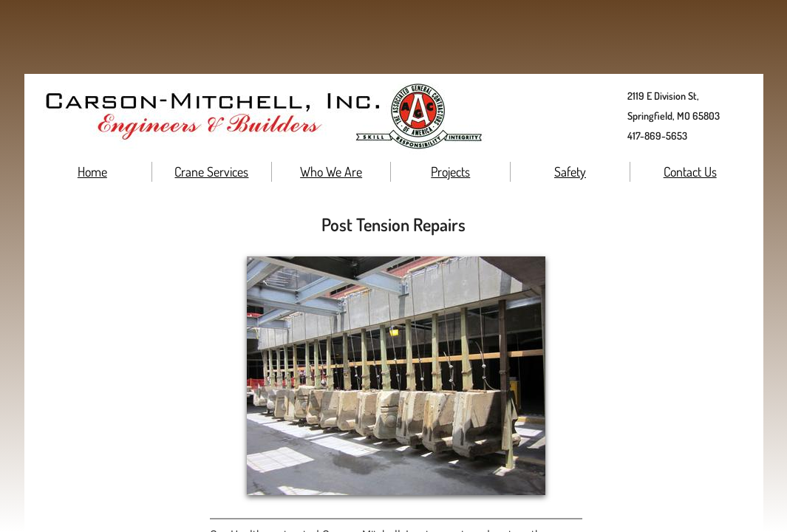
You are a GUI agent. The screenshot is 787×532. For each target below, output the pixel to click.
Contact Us (690, 171)
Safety (570, 171)
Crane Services (211, 171)
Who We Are (331, 171)
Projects (450, 171)
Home (92, 171)
